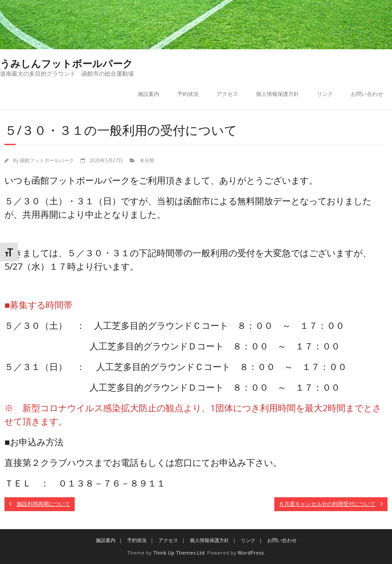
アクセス (227, 94)
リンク (325, 94)
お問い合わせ (367, 94)
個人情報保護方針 (277, 94)
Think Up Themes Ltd (179, 553)
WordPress (251, 553)
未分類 (147, 160)
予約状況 (188, 94)
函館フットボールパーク (47, 160)
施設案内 (149, 94)
